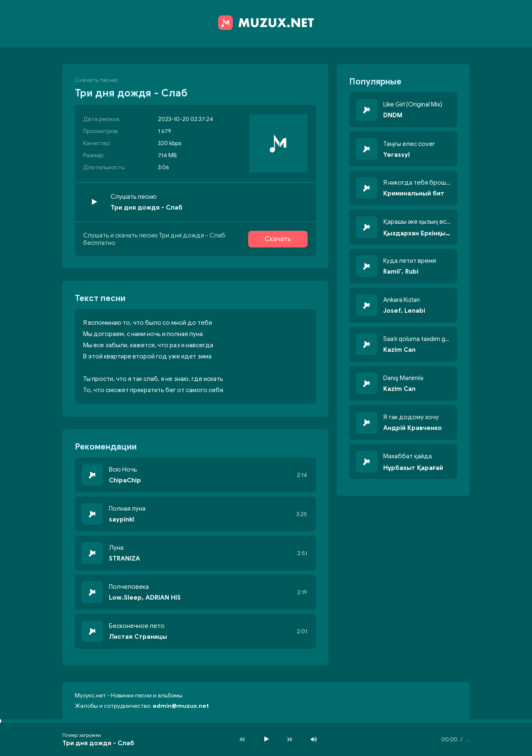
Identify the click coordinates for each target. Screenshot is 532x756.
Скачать (278, 239)
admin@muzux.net (181, 706)
